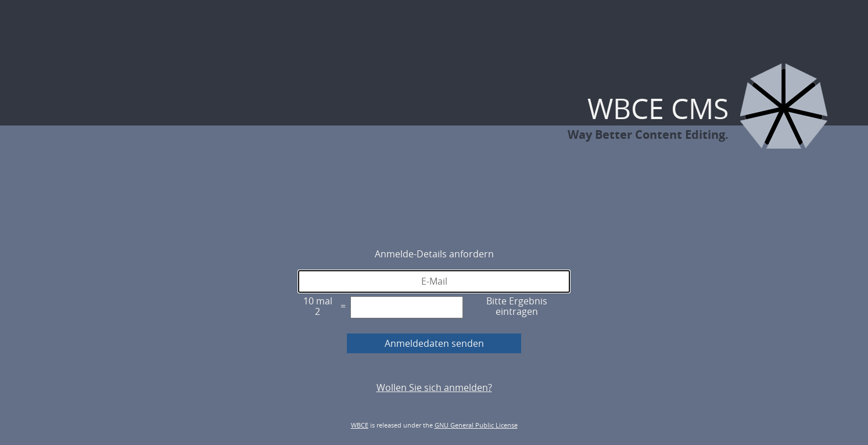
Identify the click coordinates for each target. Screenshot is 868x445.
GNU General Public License (476, 425)
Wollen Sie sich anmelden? (434, 387)
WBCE (360, 425)
